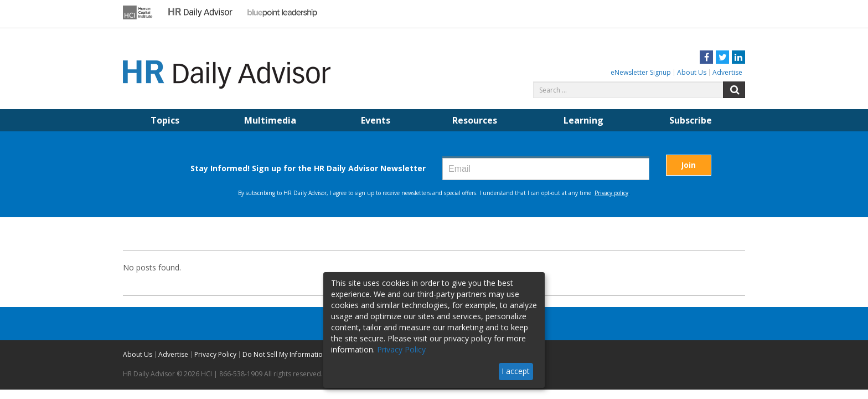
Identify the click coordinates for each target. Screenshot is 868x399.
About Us (692, 72)
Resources (475, 120)
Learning (583, 120)
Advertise (727, 72)
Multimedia (270, 120)
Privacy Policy (215, 354)
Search (734, 90)
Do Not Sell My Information (285, 354)
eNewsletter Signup (641, 72)
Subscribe (691, 120)
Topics (165, 120)
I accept (516, 371)
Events (376, 120)
